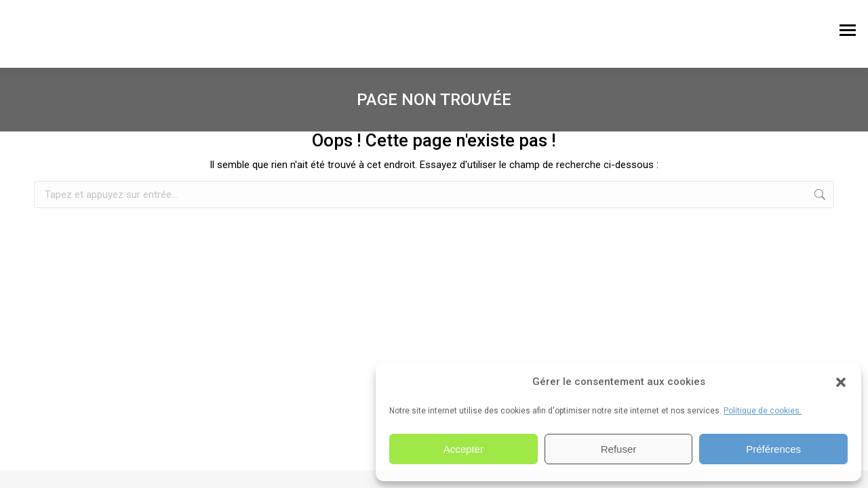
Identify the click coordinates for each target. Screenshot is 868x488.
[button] (841, 382)
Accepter (463, 449)
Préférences (773, 449)
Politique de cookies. (763, 411)
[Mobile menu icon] (848, 34)
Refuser (619, 449)
